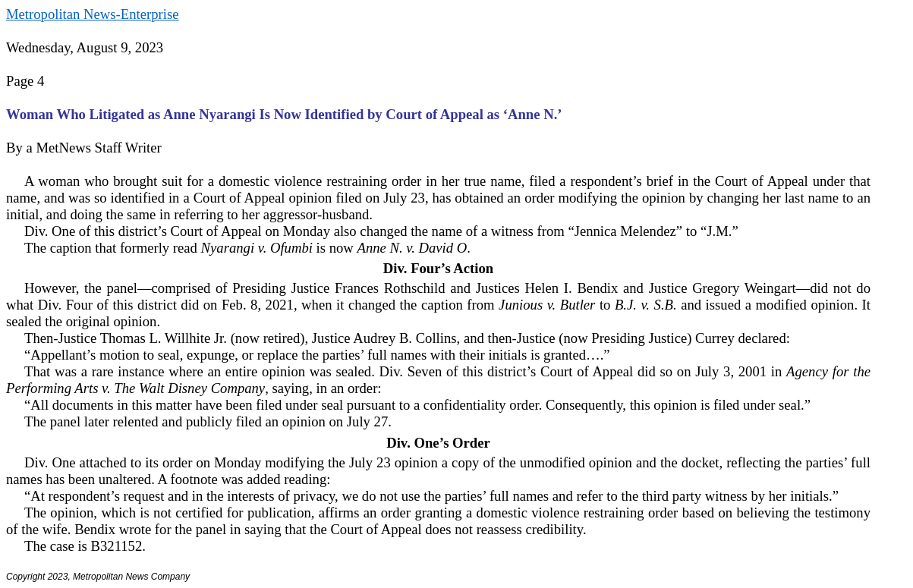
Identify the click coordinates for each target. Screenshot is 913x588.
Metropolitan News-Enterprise (92, 14)
